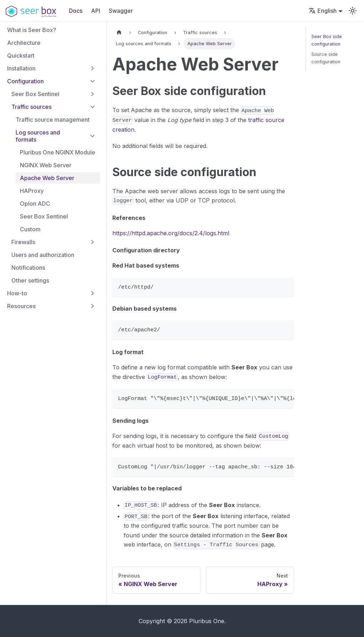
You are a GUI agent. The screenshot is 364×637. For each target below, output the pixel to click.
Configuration (25, 81)
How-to (17, 293)
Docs (76, 11)
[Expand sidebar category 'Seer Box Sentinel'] (92, 94)
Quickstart (21, 56)
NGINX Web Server (46, 165)
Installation (21, 68)
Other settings (30, 280)
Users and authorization (43, 255)
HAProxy (32, 191)
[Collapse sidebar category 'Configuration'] (92, 81)
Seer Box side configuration (327, 40)
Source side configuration (326, 58)
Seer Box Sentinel (35, 94)
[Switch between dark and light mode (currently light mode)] (353, 11)
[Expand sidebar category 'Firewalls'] (92, 242)
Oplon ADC (35, 204)
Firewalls (23, 242)
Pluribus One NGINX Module (58, 152)
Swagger (121, 11)
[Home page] (119, 33)
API (96, 11)
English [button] (323, 11)
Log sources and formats (38, 136)
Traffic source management (53, 120)
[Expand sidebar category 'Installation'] (92, 68)
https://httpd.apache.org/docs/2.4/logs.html (171, 233)
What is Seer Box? (32, 30)
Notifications (28, 268)
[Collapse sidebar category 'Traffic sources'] (92, 107)
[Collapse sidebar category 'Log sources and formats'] (92, 136)
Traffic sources (31, 107)
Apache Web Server (47, 178)
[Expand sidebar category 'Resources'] (92, 306)
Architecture (24, 43)
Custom (30, 229)
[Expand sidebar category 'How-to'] (92, 293)
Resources (21, 306)
